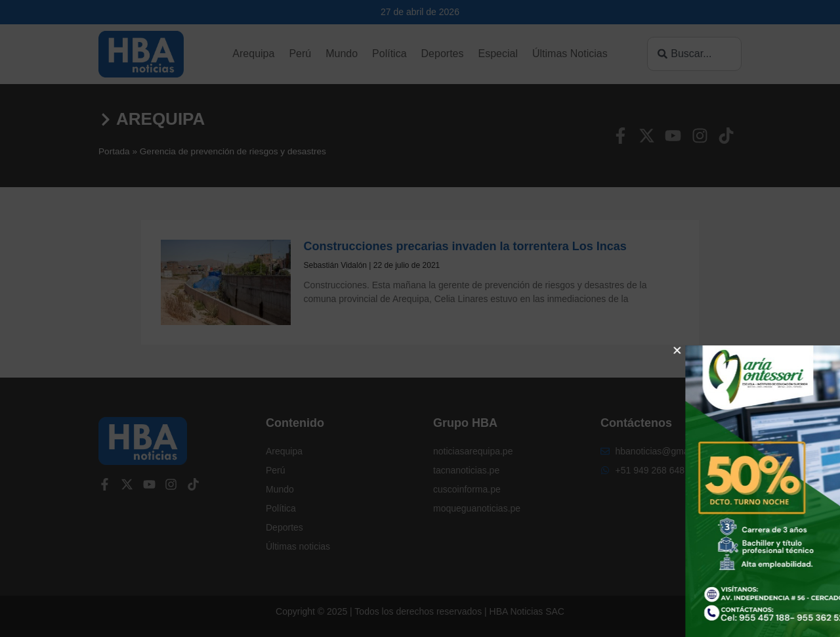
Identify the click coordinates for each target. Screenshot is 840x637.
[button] (798, 350)
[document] (420, 318)
